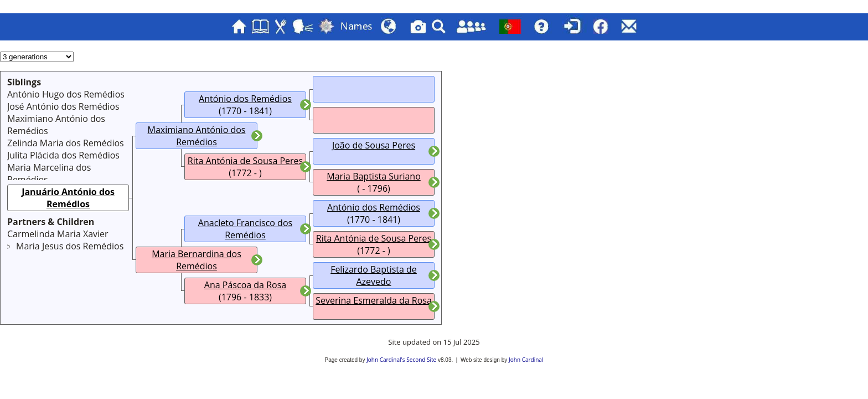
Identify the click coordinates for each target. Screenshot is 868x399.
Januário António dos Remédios (68, 198)
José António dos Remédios (63, 106)
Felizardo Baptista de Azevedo (374, 275)
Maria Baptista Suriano (374, 176)
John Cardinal (526, 360)
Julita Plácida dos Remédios (63, 155)
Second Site (421, 360)
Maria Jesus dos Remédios (70, 246)
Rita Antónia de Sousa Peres (245, 161)
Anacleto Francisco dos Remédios (245, 229)
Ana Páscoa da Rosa (245, 285)
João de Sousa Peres (374, 145)
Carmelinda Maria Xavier (58, 234)
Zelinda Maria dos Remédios (66, 143)
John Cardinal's (386, 360)
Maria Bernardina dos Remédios (197, 260)
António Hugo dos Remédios (66, 94)
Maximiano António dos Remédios (197, 136)
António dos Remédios (245, 99)
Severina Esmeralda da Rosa (374, 300)
